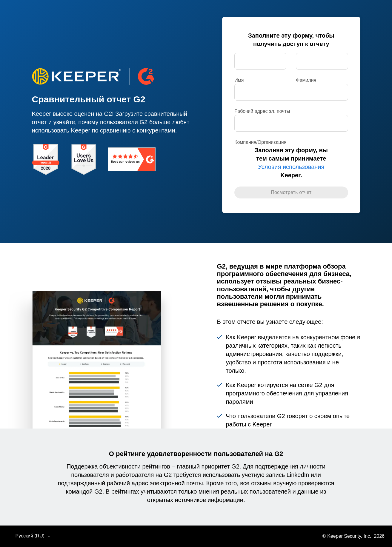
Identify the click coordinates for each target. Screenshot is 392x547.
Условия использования (291, 167)
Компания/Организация (260, 142)
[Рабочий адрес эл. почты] (291, 92)
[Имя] (260, 61)
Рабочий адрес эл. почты (262, 111)
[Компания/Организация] (291, 123)
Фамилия (306, 80)
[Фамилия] (322, 61)
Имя (239, 80)
